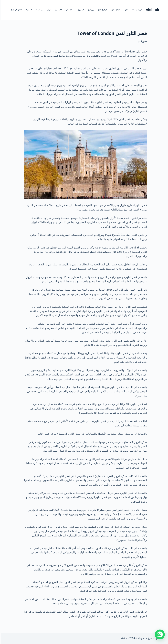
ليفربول (79, 10)
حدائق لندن (115, 10)
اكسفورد (57, 10)
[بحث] (11, 10)
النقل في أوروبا (14, 10)
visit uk (151, 10)
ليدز (48, 10)
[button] (158, 634)
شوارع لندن (101, 10)
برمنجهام (38, 10)
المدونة (27, 10)
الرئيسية (135, 10)
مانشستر (68, 10)
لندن (125, 10)
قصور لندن (141, 41)
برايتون (89, 10)
